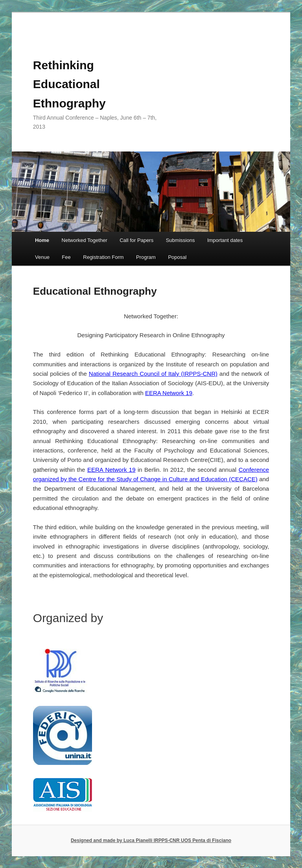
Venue (42, 257)
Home (42, 240)
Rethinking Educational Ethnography (69, 84)
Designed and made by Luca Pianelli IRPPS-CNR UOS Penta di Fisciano (151, 840)
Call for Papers (136, 240)
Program (146, 257)
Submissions (180, 240)
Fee (66, 257)
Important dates (225, 240)
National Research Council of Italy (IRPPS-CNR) (153, 374)
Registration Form (103, 257)
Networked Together (85, 240)
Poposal (177, 257)
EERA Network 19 (169, 393)
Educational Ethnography (95, 291)
